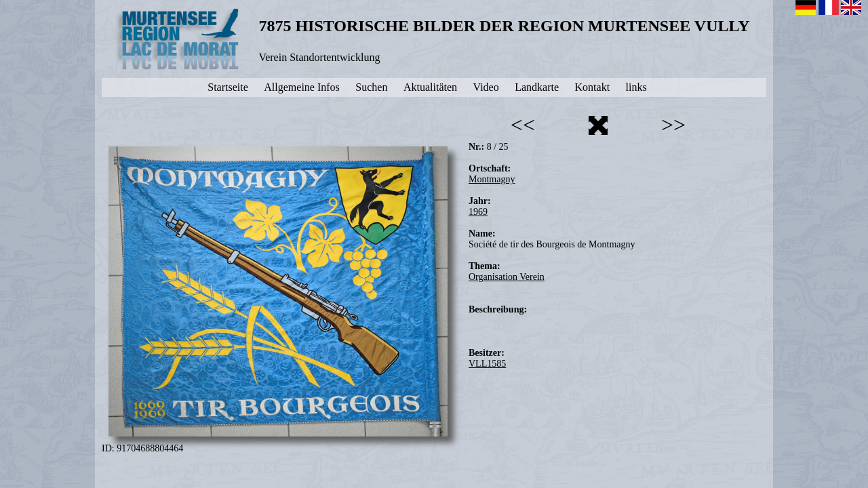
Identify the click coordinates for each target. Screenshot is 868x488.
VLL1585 (487, 364)
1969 (478, 212)
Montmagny (492, 179)
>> (673, 125)
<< (523, 125)
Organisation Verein (507, 277)
